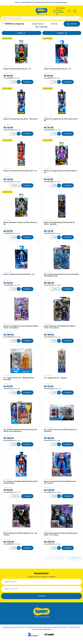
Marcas (54, 24)
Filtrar (22, 33)
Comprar (27, 81)
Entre (58, 10)
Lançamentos (38, 24)
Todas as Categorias (14, 24)
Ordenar (62, 33)
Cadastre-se (60, 13)
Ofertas (72, 24)
